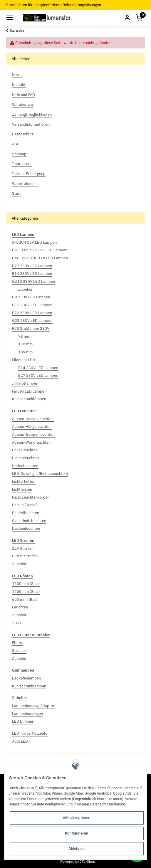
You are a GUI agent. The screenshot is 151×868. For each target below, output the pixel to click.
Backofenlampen (26, 678)
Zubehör (25, 289)
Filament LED (24, 360)
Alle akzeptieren (77, 818)
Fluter (17, 643)
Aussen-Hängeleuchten (32, 427)
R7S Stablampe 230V (31, 328)
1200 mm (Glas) (26, 584)
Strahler (19, 651)
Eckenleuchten (25, 450)
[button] (127, 18)
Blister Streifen (25, 556)
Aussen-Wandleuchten (31, 442)
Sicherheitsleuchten (29, 521)
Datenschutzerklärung (108, 804)
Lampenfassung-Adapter (33, 706)
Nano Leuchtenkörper (31, 497)
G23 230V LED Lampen (32, 321)
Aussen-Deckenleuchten (33, 419)
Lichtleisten (22, 489)
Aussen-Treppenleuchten (33, 434)
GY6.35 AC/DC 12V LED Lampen (40, 258)
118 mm (25, 344)
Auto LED (20, 741)
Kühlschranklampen (29, 399)
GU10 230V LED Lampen (33, 281)
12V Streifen (23, 548)
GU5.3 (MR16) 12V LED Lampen (40, 250)
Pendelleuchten (26, 513)
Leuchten (20, 607)
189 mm (25, 352)
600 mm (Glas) (25, 599)
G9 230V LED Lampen (31, 297)
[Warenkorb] (139, 18)
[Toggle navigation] (9, 18)
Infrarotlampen (25, 383)
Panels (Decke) (25, 505)
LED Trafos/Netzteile (30, 733)
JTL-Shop (88, 861)
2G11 (17, 623)
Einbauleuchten (25, 458)
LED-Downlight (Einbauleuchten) (40, 473)
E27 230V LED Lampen (32, 266)
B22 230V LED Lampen (32, 313)
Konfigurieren (77, 833)
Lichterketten (24, 481)
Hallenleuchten (25, 466)
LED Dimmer (23, 721)
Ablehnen (77, 848)
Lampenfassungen (27, 714)
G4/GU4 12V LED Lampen (34, 242)
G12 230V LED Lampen (32, 305)
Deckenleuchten (26, 528)
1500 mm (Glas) (26, 592)
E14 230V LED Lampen (32, 274)
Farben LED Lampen (29, 391)
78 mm (24, 336)
